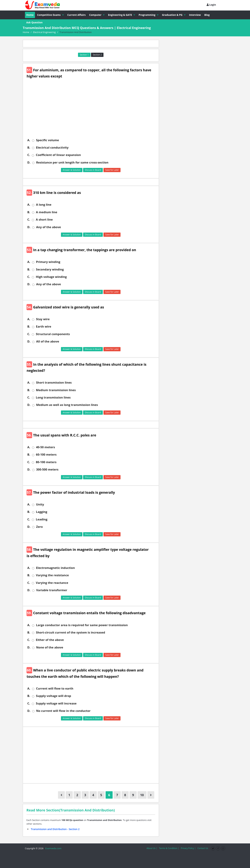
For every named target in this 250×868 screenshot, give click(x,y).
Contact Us (203, 848)
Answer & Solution (72, 170)
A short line (44, 220)
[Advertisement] (92, 111)
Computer (97, 15)
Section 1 (84, 55)
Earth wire (44, 327)
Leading (42, 519)
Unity (40, 504)
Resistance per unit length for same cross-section (72, 162)
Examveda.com (53, 848)
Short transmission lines (54, 383)
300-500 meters (47, 469)
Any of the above (49, 227)
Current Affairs (77, 15)
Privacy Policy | (188, 848)
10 (142, 795)
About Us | (152, 848)
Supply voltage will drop (54, 696)
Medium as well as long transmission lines (67, 405)
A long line (44, 205)
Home (30, 15)
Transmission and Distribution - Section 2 (55, 829)
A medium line (47, 212)
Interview (195, 15)
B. (29, 148)
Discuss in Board (93, 170)
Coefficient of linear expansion (58, 155)
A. (29, 140)
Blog (207, 15)
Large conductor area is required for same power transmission (82, 625)
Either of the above (50, 640)
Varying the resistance (52, 575)
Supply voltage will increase (56, 703)
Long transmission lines (53, 397)
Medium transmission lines (56, 390)
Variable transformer (52, 590)
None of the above (50, 647)
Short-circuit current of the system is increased (71, 632)
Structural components (53, 334)
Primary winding (48, 262)
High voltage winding (51, 277)
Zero (40, 527)
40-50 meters (46, 447)
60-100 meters (46, 455)
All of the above (48, 341)
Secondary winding (50, 269)
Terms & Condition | (169, 848)
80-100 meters (46, 462)
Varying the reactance (52, 583)
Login (211, 5)
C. (29, 155)
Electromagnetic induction (55, 568)
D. (29, 162)
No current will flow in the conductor (63, 711)
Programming (149, 15)
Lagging (42, 512)
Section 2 (97, 55)
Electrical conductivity (52, 148)
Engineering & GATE (122, 15)
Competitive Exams (50, 15)
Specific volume (48, 140)
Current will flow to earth (55, 688)
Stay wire (43, 319)
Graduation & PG (174, 15)
